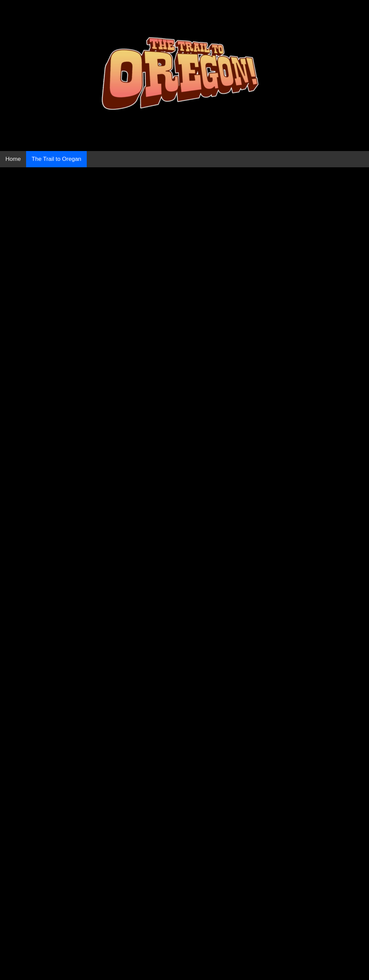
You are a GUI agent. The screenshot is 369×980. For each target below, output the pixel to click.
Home (13, 159)
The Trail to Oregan (56, 159)
